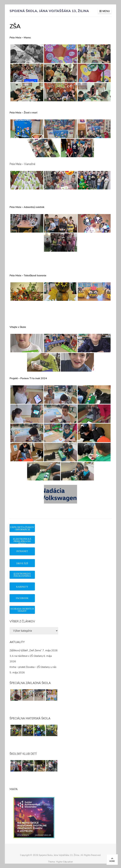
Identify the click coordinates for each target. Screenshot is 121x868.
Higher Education (65, 862)
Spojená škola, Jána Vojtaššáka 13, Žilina (49, 11)
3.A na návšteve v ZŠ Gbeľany (26, 656)
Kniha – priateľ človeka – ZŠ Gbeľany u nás (33, 667)
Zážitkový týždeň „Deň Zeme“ (26, 650)
